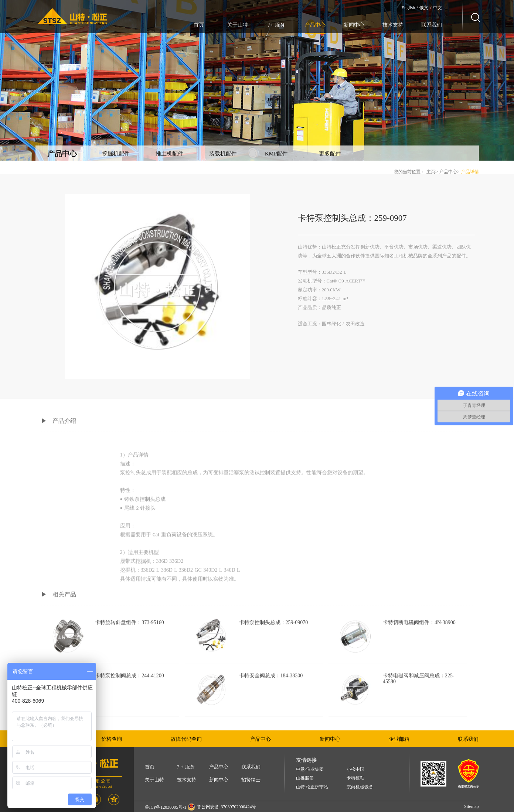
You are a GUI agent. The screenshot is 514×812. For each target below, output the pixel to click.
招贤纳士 (251, 780)
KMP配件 (277, 154)
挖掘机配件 (116, 154)
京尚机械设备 (360, 787)
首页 (199, 25)
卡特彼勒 (355, 778)
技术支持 (393, 25)
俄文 (424, 8)
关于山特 (238, 25)
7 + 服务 (186, 767)
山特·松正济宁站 (312, 787)
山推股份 (305, 778)
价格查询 (112, 739)
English (409, 8)
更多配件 (330, 154)
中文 (438, 8)
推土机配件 (169, 154)
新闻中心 (354, 25)
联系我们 (432, 25)
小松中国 (355, 769)
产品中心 (315, 25)
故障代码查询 (186, 739)
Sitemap (471, 806)
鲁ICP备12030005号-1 (166, 807)
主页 (431, 172)
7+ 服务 (276, 25)
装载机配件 (223, 154)
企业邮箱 (399, 739)
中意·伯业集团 (310, 769)
